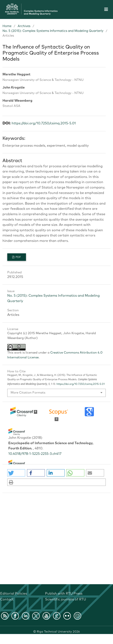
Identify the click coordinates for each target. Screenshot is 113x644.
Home (7, 26)
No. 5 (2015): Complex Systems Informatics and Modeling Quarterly (53, 31)
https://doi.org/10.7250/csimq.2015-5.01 (44, 123)
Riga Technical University (58, 632)
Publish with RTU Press (64, 594)
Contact (7, 599)
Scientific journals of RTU (66, 599)
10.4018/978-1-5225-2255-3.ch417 (35, 454)
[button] (16, 473)
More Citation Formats (28, 393)
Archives (24, 26)
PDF (18, 257)
